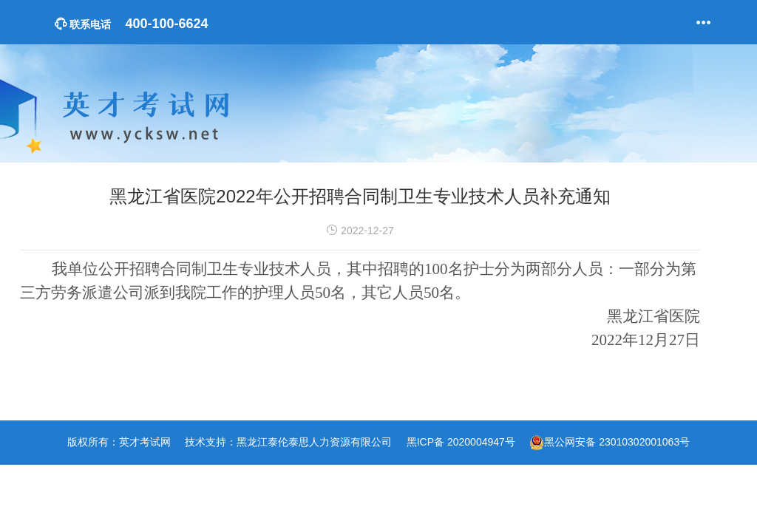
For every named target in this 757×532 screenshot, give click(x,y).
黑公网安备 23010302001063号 (617, 442)
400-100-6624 (132, 24)
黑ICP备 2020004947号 (461, 442)
